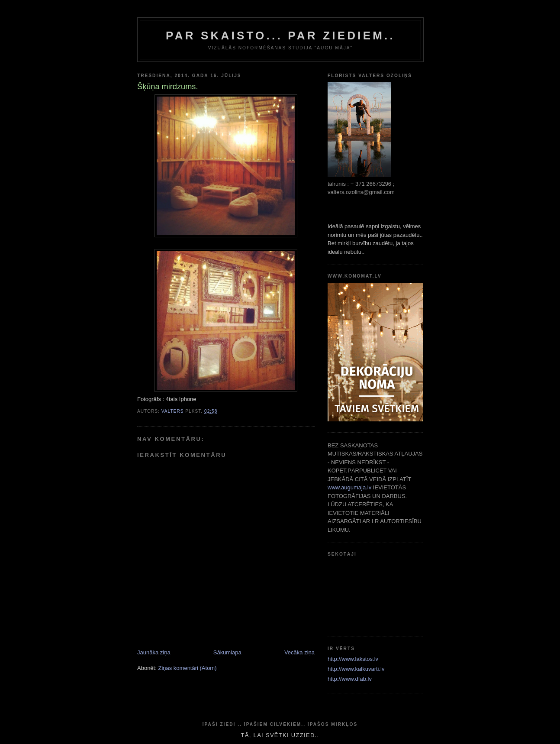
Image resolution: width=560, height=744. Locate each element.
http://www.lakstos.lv (353, 659)
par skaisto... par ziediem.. (280, 36)
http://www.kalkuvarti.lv (356, 669)
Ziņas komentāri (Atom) (187, 668)
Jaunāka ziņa (154, 652)
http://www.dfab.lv (350, 679)
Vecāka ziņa (299, 652)
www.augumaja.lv (349, 487)
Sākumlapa (227, 652)
